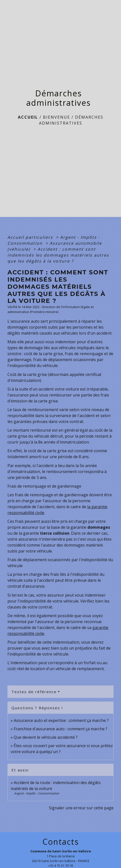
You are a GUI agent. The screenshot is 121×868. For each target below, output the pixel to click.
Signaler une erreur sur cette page (81, 808)
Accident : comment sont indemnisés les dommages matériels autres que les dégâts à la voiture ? (58, 255)
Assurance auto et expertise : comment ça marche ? (61, 720)
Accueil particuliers (31, 237)
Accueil (28, 117)
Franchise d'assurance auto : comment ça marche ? (60, 729)
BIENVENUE (57, 117)
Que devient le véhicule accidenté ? (46, 737)
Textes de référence (34, 692)
